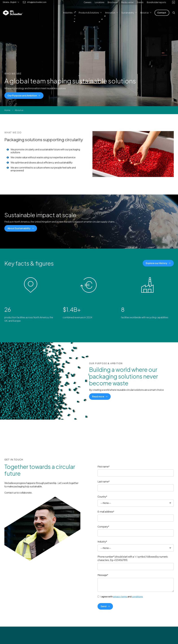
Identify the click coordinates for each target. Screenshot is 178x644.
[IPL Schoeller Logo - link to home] (13, 13)
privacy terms (120, 597)
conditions (137, 597)
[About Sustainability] (21, 228)
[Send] (105, 606)
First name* (104, 467)
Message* (103, 575)
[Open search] (174, 13)
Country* (102, 497)
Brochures (113, 2)
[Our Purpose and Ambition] (24, 96)
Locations (100, 2)
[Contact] (162, 13)
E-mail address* (106, 512)
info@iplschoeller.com (37, 2)
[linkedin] (173, 2)
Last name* (104, 482)
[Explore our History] (158, 263)
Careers (88, 2)
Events (140, 2)
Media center (127, 2)
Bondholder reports (156, 2)
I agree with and (122, 597)
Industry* (102, 542)
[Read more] (100, 397)
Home (7, 110)
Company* (103, 527)
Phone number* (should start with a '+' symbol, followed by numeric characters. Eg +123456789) (133, 558)
